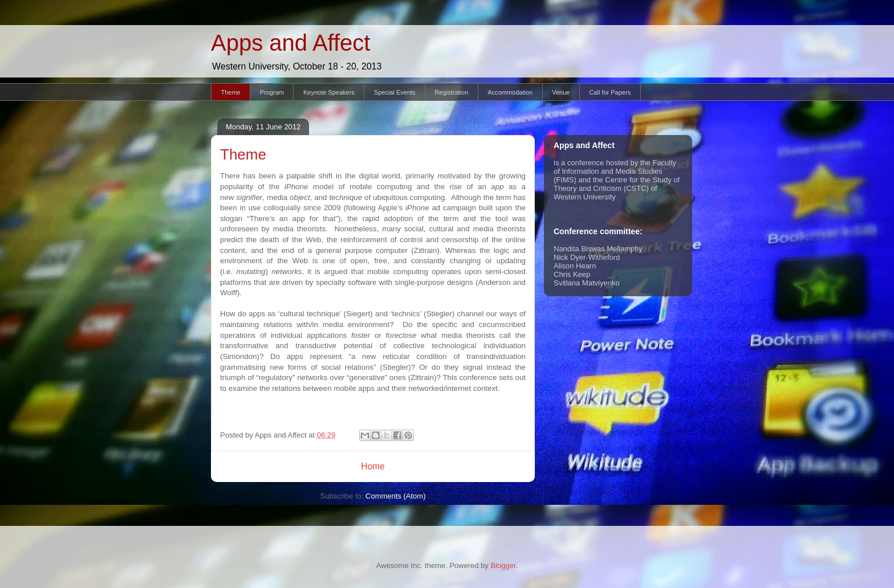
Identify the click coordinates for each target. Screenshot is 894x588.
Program (272, 92)
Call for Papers (610, 92)
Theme (231, 92)
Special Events (395, 92)
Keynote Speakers (329, 92)
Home (373, 466)
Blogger (503, 565)
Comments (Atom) (395, 496)
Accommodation (510, 92)
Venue (561, 92)
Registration (452, 92)
